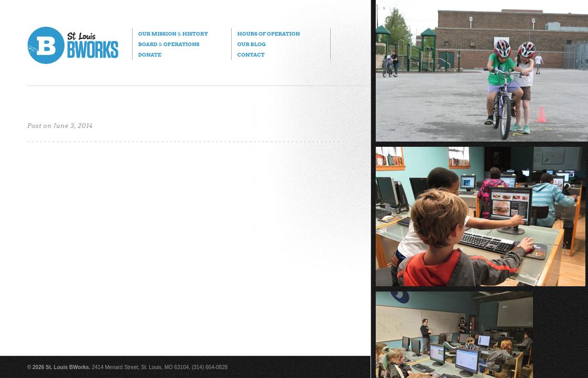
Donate (150, 55)
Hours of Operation (269, 34)
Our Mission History (173, 34)
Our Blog (252, 44)
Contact (251, 55)
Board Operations (169, 44)
